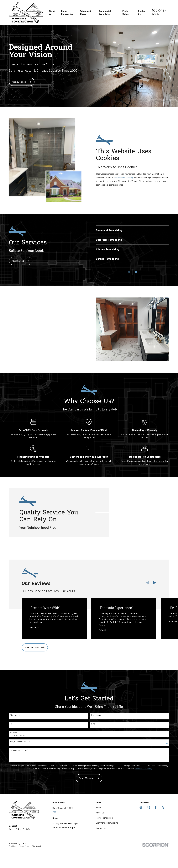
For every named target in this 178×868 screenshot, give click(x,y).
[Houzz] (163, 833)
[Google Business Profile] (141, 833)
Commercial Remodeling (107, 848)
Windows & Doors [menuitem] (86, 12)
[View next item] (155, 608)
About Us (100, 837)
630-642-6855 (159, 12)
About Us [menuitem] (52, 12)
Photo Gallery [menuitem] (126, 12)
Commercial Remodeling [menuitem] (105, 12)
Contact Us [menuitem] (142, 12)
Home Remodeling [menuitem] (67, 12)
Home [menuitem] (40, 12)
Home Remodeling (104, 843)
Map (54, 836)
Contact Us (101, 853)
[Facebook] (156, 833)
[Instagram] (148, 833)
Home (99, 832)
